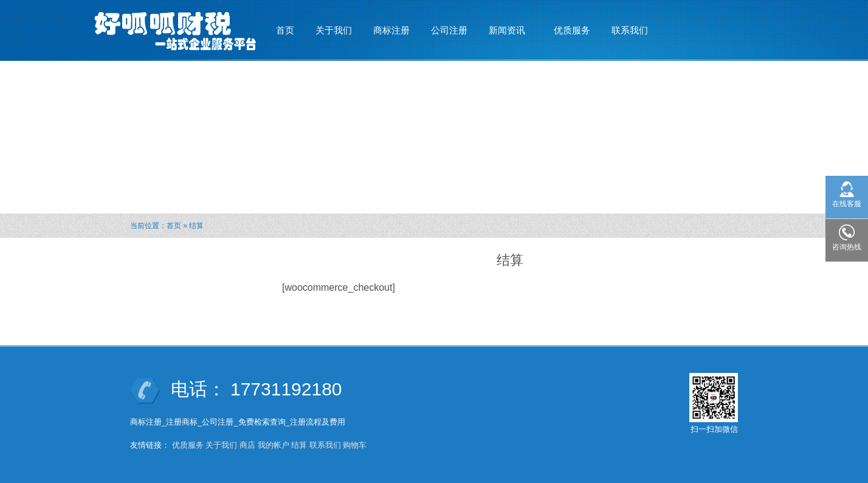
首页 (285, 30)
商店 (247, 445)
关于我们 (334, 30)
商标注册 (391, 30)
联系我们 (630, 30)
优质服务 (572, 30)
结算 (299, 445)
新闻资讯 (507, 25)
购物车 (355, 445)
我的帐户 (274, 445)
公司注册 (449, 30)
